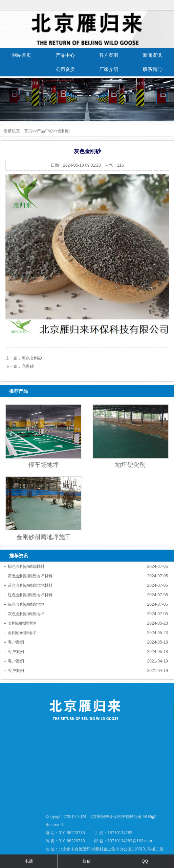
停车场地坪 (44, 465)
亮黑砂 (28, 366)
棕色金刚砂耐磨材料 (26, 566)
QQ (145, 861)
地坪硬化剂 (130, 465)
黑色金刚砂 (32, 358)
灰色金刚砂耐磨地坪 (26, 614)
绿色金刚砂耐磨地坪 (26, 604)
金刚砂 (64, 131)
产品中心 (45, 131)
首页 (28, 131)
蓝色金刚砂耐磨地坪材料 (30, 585)
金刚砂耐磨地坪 (22, 623)
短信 (87, 861)
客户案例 (16, 642)
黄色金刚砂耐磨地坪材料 (30, 576)
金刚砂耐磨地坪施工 (44, 537)
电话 (29, 861)
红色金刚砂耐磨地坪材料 (30, 595)
